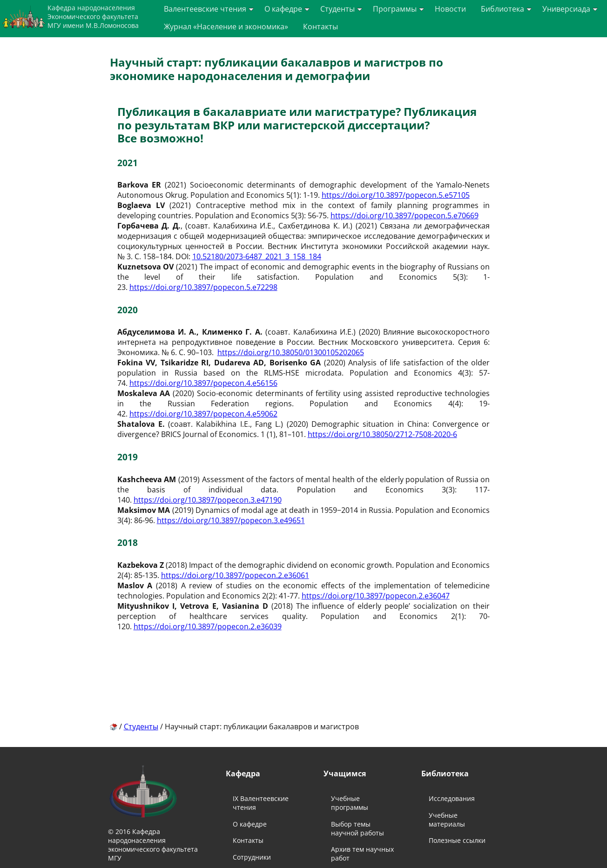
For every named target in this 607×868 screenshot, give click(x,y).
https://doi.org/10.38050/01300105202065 (291, 352)
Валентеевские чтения (209, 9)
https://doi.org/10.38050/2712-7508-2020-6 (382, 434)
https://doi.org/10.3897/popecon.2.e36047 (376, 596)
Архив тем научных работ (362, 854)
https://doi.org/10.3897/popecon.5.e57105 (396, 195)
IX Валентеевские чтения (261, 803)
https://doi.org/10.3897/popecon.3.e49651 (231, 520)
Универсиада (570, 9)
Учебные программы (350, 803)
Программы (398, 9)
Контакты (320, 27)
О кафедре (287, 9)
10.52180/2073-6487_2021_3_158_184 (257, 256)
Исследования (452, 798)
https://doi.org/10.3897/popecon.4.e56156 (203, 383)
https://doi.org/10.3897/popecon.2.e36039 (208, 626)
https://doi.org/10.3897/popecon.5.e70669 (405, 215)
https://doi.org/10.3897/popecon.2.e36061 (235, 575)
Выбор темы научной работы (357, 828)
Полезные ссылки (457, 840)
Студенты (341, 9)
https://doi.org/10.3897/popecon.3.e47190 (208, 500)
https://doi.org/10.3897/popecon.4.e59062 (203, 414)
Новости (450, 9)
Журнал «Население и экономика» (226, 27)
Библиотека (506, 9)
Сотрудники (252, 857)
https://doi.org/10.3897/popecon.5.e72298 (203, 287)
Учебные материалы (447, 820)
